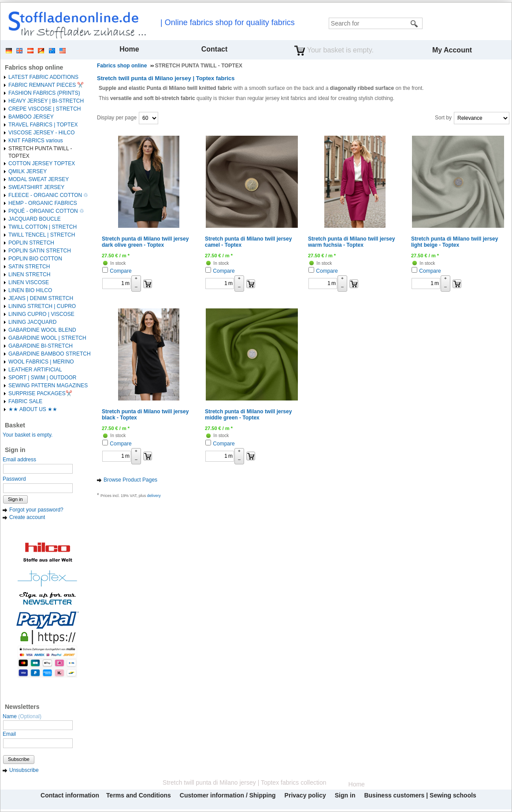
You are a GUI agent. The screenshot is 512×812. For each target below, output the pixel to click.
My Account (452, 50)
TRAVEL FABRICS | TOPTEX (43, 125)
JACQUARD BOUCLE (35, 219)
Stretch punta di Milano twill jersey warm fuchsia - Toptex (351, 242)
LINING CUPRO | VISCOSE (41, 314)
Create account (27, 517)
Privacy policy (305, 795)
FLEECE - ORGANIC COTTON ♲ (48, 195)
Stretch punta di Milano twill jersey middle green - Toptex (248, 415)
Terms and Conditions (139, 795)
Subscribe (19, 759)
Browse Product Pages (130, 480)
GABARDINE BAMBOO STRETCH (50, 354)
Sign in (15, 499)
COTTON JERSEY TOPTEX (42, 163)
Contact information (70, 795)
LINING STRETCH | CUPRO (42, 306)
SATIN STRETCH (29, 267)
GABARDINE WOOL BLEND (42, 330)
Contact (215, 49)
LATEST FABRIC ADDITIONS (43, 77)
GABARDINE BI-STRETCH (41, 346)
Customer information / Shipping (228, 795)
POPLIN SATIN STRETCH (40, 251)
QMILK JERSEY (28, 171)
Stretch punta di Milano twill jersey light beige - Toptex (454, 242)
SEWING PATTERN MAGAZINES (48, 386)
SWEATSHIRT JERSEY (36, 187)
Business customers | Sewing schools (420, 795)
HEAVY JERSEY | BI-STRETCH (46, 101)
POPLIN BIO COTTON (35, 259)
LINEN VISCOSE (29, 282)
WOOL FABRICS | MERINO (41, 362)
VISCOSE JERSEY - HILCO (42, 133)
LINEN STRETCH (29, 274)
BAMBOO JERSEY (31, 117)
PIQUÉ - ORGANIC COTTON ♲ (46, 211)
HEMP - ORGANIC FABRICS (43, 203)
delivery (154, 496)
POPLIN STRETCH (31, 243)
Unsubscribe (24, 770)
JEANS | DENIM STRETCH (41, 298)
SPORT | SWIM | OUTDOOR (42, 378)
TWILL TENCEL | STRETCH (42, 235)
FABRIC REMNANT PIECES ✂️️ (46, 85)
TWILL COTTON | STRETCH (43, 227)
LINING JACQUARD (32, 322)
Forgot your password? (36, 510)
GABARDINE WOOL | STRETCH (47, 338)
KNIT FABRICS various (36, 141)
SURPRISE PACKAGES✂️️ (40, 393)
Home (129, 49)
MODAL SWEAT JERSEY (39, 179)
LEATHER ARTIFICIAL (35, 370)
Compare (121, 271)
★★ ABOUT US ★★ (33, 409)
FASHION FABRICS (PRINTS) (44, 93)
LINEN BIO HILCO (30, 290)
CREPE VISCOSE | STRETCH (45, 109)
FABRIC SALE (25, 401)
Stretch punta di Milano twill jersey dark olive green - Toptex (145, 242)
